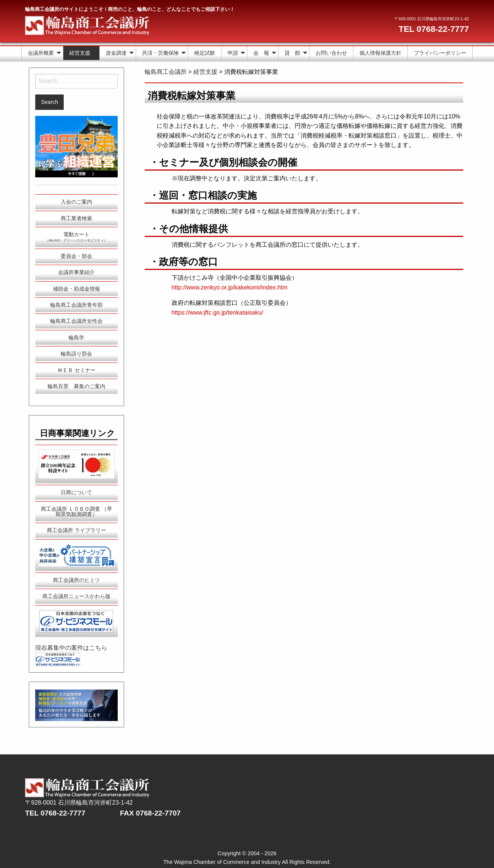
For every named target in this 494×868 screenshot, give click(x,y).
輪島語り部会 (76, 354)
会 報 (261, 53)
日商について (76, 492)
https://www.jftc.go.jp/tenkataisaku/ (218, 313)
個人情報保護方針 (380, 53)
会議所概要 (41, 53)
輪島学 (76, 337)
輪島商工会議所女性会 (76, 321)
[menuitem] (42, 53)
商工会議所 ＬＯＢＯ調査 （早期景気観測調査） (76, 511)
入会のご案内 (76, 202)
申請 (233, 53)
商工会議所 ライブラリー (76, 530)
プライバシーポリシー (440, 53)
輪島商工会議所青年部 (76, 305)
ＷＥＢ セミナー (76, 370)
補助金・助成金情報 (76, 289)
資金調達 (116, 53)
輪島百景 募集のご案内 (76, 386)
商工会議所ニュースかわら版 (76, 596)
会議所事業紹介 (76, 272)
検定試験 (205, 53)
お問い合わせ (331, 53)
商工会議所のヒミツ (76, 580)
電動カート (76, 237)
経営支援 (80, 53)
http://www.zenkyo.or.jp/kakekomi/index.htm (230, 287)
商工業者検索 (76, 218)
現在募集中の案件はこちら (71, 648)
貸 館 (292, 53)
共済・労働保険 (160, 53)
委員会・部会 (76, 256)
